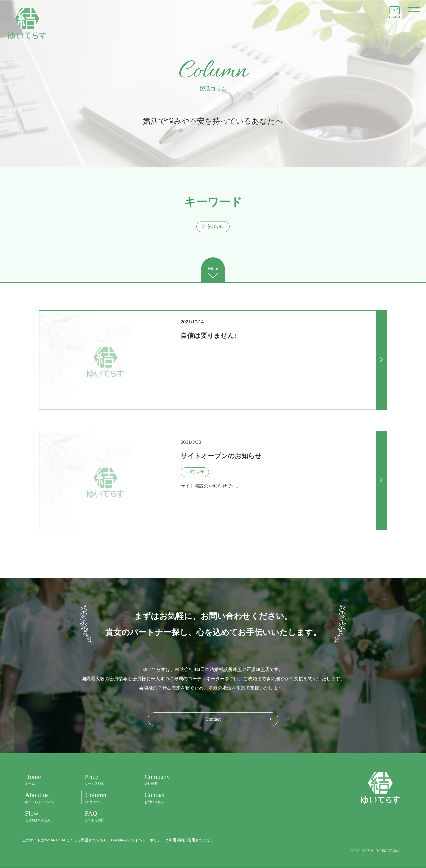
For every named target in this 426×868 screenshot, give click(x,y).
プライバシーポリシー (146, 840)
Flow (45, 816)
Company (165, 780)
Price (105, 780)
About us (45, 798)
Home (45, 780)
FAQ (105, 816)
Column (105, 798)
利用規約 (176, 840)
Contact (213, 719)
